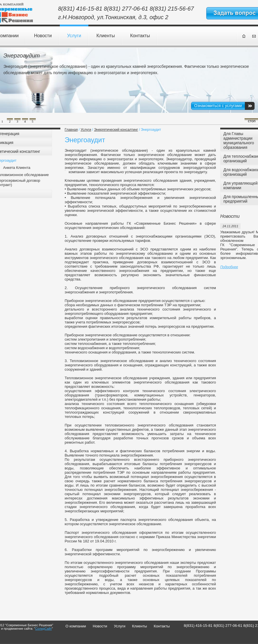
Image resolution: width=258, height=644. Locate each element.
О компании (76, 626)
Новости (43, 36)
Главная (71, 130)
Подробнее (229, 267)
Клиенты (106, 36)
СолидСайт (43, 629)
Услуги (74, 36)
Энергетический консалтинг (116, 130)
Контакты (140, 36)
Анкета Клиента (17, 168)
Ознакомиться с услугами (218, 106)
